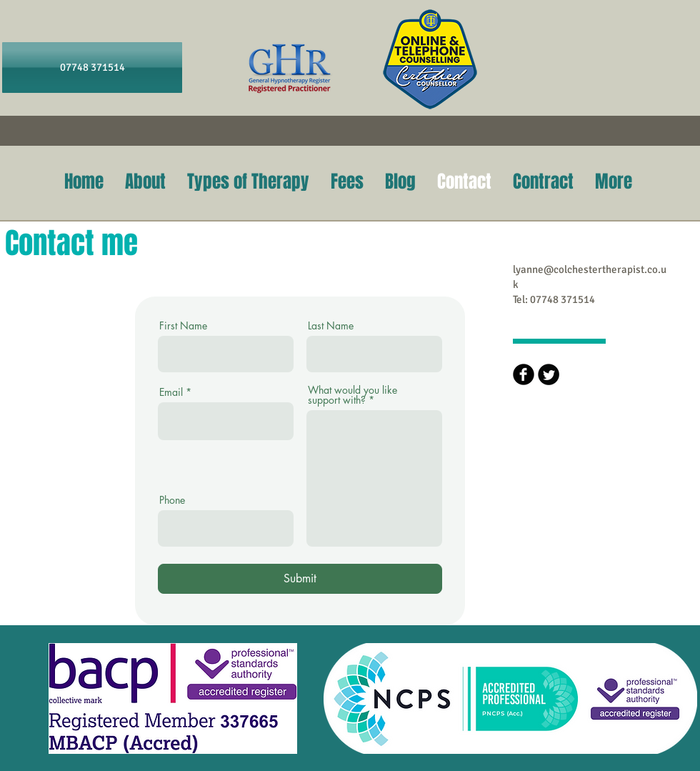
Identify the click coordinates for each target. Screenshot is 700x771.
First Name (183, 326)
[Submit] (300, 579)
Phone (172, 500)
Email (171, 392)
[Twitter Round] (549, 374)
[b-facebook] (524, 374)
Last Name (331, 326)
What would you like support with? (352, 395)
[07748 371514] (92, 68)
